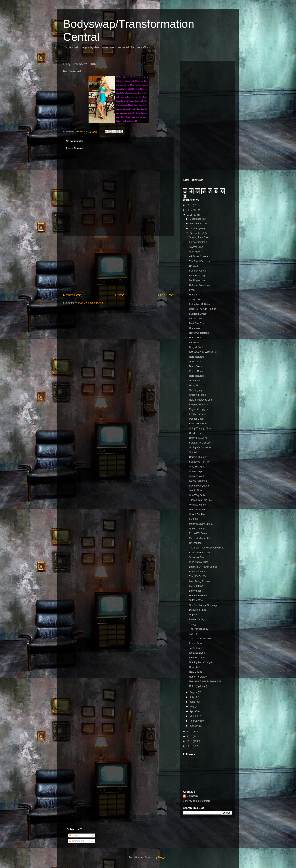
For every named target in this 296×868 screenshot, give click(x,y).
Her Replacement (198, 595)
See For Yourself (198, 271)
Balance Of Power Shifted (203, 567)
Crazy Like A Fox (198, 438)
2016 (190, 215)
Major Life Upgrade (199, 409)
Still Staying (195, 390)
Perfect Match (197, 419)
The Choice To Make (200, 638)
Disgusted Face (197, 610)
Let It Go (194, 519)
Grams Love (196, 380)
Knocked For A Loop (200, 553)
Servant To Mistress (200, 443)
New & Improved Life (200, 400)
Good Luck (195, 361)
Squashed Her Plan (200, 462)
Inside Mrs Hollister (199, 304)
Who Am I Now (197, 510)
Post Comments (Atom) (91, 303)
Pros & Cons (196, 371)
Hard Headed (196, 357)
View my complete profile (197, 801)
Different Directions (199, 285)
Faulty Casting (197, 276)
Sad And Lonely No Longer (204, 605)
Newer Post (72, 295)
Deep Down (195, 366)
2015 (190, 731)
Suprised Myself (198, 314)
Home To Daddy (198, 677)
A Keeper (194, 342)
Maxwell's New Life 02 (201, 524)
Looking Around (197, 280)
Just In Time (196, 490)
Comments (76, 841)
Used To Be (195, 433)
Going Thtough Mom (200, 428)
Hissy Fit (194, 385)
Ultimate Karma (197, 505)
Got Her (193, 634)
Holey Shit (195, 295)
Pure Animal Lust (198, 562)
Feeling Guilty (196, 619)
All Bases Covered (199, 256)
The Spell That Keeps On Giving (207, 548)
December (196, 219)
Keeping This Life (198, 404)
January (194, 726)
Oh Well (193, 266)
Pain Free (194, 252)
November (196, 224)
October (194, 228)
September (196, 233)
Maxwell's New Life (199, 538)
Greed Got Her (197, 514)
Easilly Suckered (198, 414)
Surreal (193, 452)
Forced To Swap (198, 533)
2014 (190, 736)
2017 (190, 210)
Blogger (162, 857)
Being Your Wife (198, 423)
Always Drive (196, 247)
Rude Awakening (198, 572)
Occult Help (195, 471)
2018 (190, 205)
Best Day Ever (197, 323)
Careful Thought (198, 457)
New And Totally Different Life (205, 681)
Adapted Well (196, 476)
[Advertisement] (119, 264)
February (195, 721)
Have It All (195, 667)
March (193, 716)
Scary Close (196, 299)
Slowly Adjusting (198, 481)
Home (120, 295)
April (193, 711)
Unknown (192, 796)
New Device (195, 672)
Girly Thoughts (197, 467)
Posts (74, 835)
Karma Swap (196, 643)
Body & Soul (196, 347)
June (193, 702)
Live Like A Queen (199, 486)
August (194, 692)
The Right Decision (199, 261)
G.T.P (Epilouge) (198, 686)
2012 (190, 746)
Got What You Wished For (203, 352)
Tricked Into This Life (200, 500)
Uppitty (193, 614)
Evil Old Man (196, 586)
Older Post (166, 295)
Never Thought (197, 529)
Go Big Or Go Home (200, 447)
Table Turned (196, 648)
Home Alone (196, 328)
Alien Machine (197, 657)
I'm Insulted (195, 543)
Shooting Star (196, 557)
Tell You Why (196, 600)
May (192, 706)
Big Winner (195, 591)
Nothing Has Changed (201, 662)
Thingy (193, 624)
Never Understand (199, 333)
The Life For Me (198, 576)
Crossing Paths (197, 395)
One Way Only (197, 495)
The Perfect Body (198, 629)
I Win (192, 290)
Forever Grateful (198, 242)
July (192, 697)
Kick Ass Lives (197, 653)
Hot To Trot (195, 338)
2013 (190, 741)
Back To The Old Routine (203, 309)
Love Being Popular (200, 581)
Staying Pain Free (199, 237)
